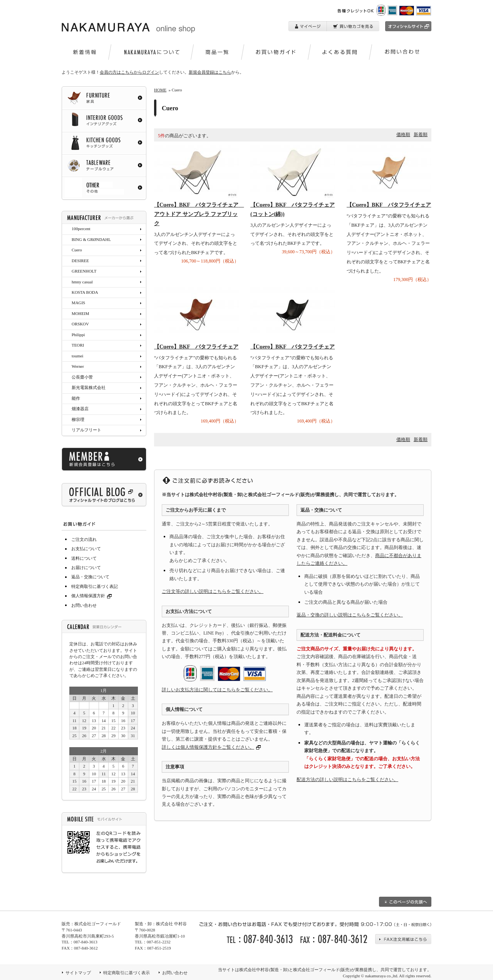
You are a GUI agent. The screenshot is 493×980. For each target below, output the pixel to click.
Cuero (77, 250)
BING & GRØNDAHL (91, 239)
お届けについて (86, 567)
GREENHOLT (84, 271)
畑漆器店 (80, 409)
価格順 (403, 135)
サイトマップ (78, 973)
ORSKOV (80, 324)
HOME (160, 90)
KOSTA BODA (85, 292)
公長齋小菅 (82, 377)
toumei (77, 356)
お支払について (86, 549)
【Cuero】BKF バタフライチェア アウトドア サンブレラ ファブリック (199, 214)
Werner (78, 366)
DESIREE (80, 261)
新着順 (421, 135)
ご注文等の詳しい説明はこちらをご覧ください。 (213, 591)
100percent (81, 229)
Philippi (78, 335)
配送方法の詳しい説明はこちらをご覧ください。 (347, 780)
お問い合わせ (84, 605)
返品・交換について (90, 577)
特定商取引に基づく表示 (127, 973)
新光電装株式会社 (89, 387)
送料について (84, 558)
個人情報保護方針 (92, 596)
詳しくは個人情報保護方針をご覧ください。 (208, 747)
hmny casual (82, 282)
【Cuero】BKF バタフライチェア (389, 205)
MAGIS (78, 303)
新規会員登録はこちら (210, 72)
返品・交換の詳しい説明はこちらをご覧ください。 (350, 615)
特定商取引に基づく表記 (95, 586)
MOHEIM (80, 313)
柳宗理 (78, 419)
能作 (76, 398)
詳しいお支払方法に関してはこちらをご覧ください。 (217, 690)
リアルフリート (86, 430)
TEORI (78, 345)
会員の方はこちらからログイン (129, 72)
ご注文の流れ (84, 539)
